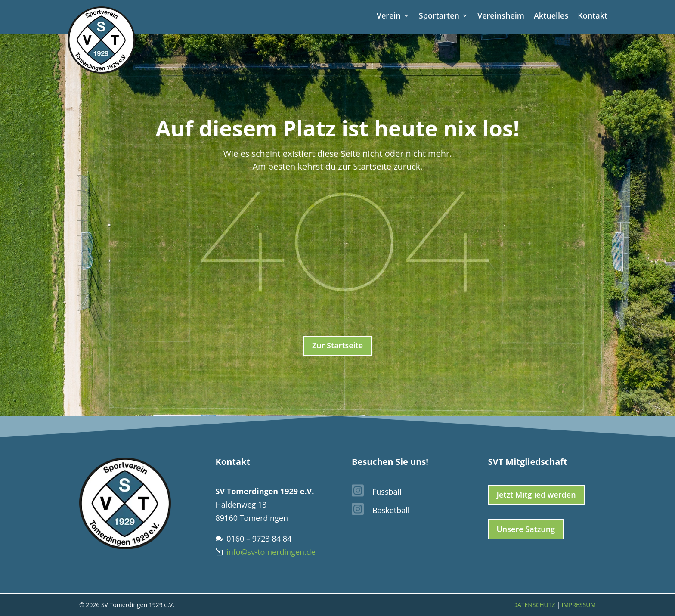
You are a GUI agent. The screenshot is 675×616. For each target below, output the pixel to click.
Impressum (579, 605)
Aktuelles (551, 17)
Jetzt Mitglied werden (536, 495)
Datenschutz (534, 605)
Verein (389, 17)
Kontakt (593, 17)
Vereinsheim (501, 17)
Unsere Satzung (526, 529)
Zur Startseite (337, 345)
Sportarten (439, 17)
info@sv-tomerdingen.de (271, 552)
